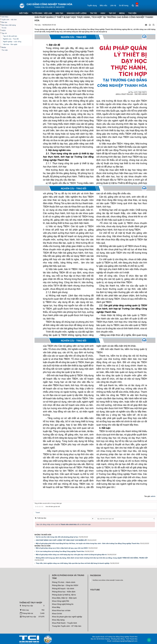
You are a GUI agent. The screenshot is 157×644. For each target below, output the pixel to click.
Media (122, 13)
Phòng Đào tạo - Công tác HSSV (65, 585)
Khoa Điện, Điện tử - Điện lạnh (64, 598)
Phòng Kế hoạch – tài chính (63, 589)
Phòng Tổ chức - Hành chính (64, 582)
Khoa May (56, 607)
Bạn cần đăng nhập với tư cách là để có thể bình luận (64, 524)
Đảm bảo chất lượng (77, 13)
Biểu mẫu (103, 6)
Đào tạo (59, 13)
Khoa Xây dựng (58, 620)
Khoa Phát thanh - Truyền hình (65, 623)
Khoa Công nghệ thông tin (63, 604)
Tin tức (94, 13)
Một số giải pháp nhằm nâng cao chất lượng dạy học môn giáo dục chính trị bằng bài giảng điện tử (71, 555)
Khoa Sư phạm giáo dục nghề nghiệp (67, 617)
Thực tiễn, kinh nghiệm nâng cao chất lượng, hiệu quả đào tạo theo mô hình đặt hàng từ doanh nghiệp (73, 563)
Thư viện (132, 13)
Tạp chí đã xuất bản (10, 36)
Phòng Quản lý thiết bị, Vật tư (64, 595)
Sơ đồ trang (124, 6)
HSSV (103, 13)
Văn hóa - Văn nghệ (10, 44)
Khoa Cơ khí (57, 614)
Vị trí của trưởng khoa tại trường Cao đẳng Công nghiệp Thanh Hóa (60, 551)
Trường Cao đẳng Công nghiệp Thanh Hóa (108, 580)
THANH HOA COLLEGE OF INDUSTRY (50, 7)
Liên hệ (113, 6)
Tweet (38, 513)
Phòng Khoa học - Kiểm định (64, 592)
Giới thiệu (24, 13)
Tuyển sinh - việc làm (42, 13)
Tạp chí (112, 13)
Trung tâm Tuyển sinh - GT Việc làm (67, 626)
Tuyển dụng (92, 6)
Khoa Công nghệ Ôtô (61, 601)
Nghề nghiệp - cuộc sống (12, 42)
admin (153, 496)
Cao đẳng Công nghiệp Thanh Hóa (49, 4)
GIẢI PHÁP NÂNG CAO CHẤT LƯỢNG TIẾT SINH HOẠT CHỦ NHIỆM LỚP (61, 540)
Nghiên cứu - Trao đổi (11, 39)
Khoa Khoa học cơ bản (61, 610)
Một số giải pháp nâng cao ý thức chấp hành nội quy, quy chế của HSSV (62, 548)
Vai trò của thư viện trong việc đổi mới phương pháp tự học (57, 537)
